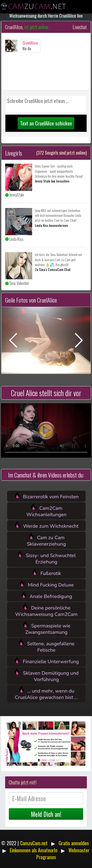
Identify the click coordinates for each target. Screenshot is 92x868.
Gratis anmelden (74, 843)
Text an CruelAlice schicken (46, 123)
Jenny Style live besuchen (52, 181)
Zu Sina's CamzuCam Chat (53, 269)
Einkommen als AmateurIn (34, 850)
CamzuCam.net (34, 843)
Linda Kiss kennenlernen (51, 225)
